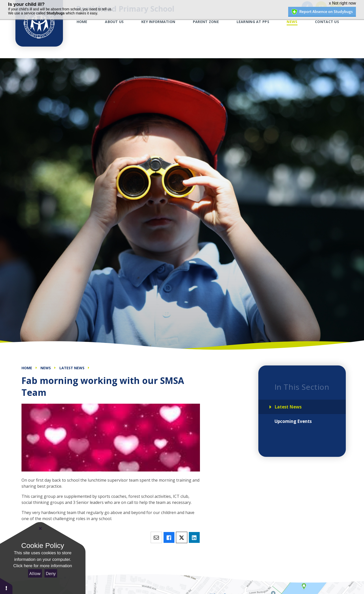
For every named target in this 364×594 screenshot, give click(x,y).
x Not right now (342, 3)
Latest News (72, 368)
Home (27, 368)
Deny (51, 573)
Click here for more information (43, 566)
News (46, 368)
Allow (35, 573)
